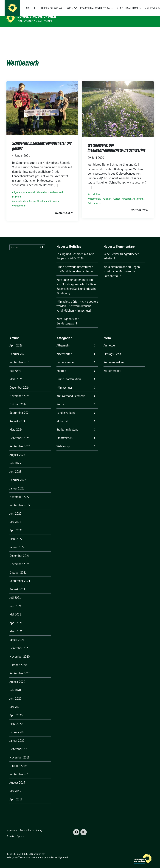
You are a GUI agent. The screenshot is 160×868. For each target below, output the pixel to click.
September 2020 (20, 668)
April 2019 (16, 794)
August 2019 (17, 778)
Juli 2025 (15, 366)
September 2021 (20, 576)
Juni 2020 (15, 694)
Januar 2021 (17, 635)
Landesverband (66, 408)
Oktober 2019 (18, 761)
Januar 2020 (17, 736)
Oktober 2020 (18, 660)
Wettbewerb (19, 201)
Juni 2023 (15, 467)
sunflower (31, 853)
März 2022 (16, 534)
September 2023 (20, 441)
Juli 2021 (15, 593)
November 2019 (20, 753)
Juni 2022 (15, 509)
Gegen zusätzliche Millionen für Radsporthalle (122, 266)
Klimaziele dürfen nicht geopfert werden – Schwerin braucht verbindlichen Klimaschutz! (77, 301)
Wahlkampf (63, 441)
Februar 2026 (18, 349)
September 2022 (20, 500)
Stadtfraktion (65, 433)
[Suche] (144, 5)
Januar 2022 (17, 542)
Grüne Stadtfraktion (69, 374)
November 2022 (20, 492)
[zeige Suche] (148, 5)
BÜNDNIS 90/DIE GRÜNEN (37, 16)
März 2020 (16, 719)
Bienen (32, 196)
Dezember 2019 (19, 744)
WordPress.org (112, 366)
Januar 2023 (17, 483)
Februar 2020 (18, 727)
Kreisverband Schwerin (35, 21)
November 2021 (20, 559)
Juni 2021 (15, 601)
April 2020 (16, 710)
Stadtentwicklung (67, 425)
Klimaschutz (43, 187)
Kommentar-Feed (114, 357)
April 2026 (16, 341)
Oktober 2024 (18, 399)
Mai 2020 (15, 702)
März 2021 (16, 626)
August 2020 (17, 677)
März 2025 (16, 374)
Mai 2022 (15, 517)
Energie (61, 366)
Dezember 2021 (19, 551)
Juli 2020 (15, 685)
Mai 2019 (15, 786)
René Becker (111, 249)
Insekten (42, 196)
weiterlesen (64, 208)
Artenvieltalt (95, 194)
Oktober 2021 (18, 568)
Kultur (60, 399)
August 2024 (17, 416)
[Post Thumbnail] (42, 103)
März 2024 (16, 425)
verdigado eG (61, 853)
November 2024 (20, 391)
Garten (117, 194)
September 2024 (20, 408)
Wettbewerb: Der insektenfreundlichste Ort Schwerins (117, 143)
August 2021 (17, 584)
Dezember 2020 (19, 643)
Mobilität (62, 416)
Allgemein (17, 187)
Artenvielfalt (29, 187)
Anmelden (110, 341)
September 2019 (20, 769)
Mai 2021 (15, 610)
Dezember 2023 (19, 433)
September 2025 (20, 357)
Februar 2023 (18, 475)
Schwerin (54, 196)
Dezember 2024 (19, 383)
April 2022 (16, 525)
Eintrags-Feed (112, 349)
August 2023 (17, 450)
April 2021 (16, 618)
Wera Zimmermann (115, 262)
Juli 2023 (15, 458)
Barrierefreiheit (66, 357)
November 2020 (20, 652)
